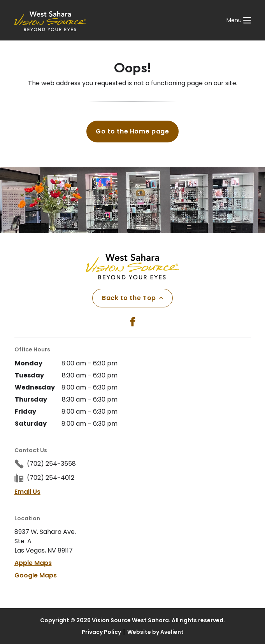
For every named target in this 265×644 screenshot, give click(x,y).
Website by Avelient (155, 632)
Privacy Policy (101, 632)
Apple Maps (33, 563)
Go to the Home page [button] (132, 131)
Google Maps (36, 575)
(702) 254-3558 (51, 464)
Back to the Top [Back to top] (132, 298)
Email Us (27, 492)
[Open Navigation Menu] (239, 20)
